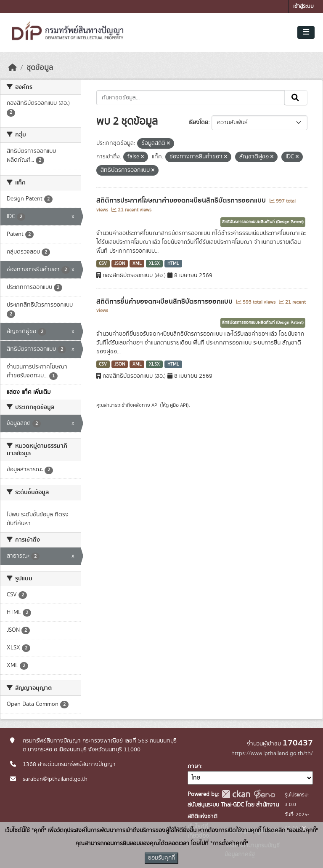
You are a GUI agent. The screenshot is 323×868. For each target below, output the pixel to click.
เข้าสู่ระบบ (303, 7)
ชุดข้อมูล (40, 68)
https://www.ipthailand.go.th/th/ (272, 753)
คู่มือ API (179, 405)
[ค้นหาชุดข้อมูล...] (191, 98)
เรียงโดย (198, 123)
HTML (173, 264)
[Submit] (296, 98)
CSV (103, 264)
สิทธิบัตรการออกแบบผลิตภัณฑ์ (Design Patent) (263, 222)
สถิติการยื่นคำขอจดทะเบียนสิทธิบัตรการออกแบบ (165, 302)
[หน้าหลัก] (13, 68)
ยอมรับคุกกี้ (161, 858)
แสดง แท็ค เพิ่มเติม (29, 392)
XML (137, 264)
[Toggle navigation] (306, 32)
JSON (120, 264)
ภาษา (194, 767)
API (155, 405)
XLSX (154, 264)
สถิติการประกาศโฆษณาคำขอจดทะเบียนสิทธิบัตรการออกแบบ (182, 200)
